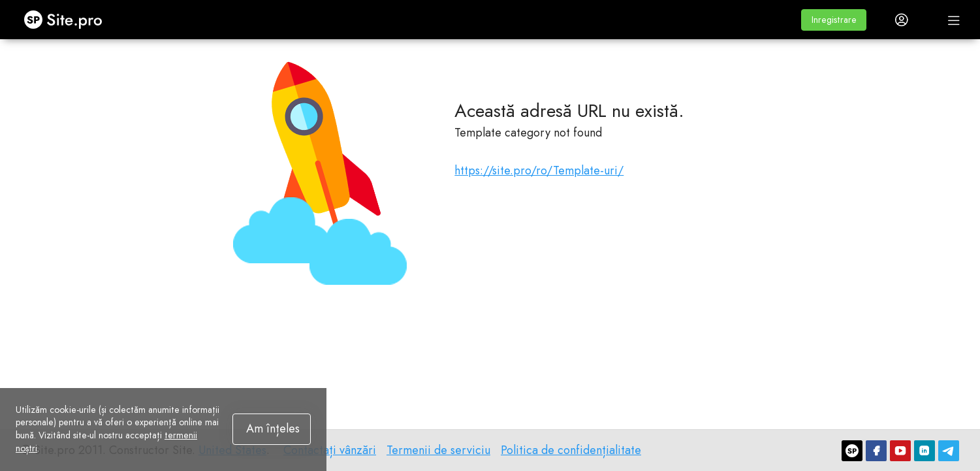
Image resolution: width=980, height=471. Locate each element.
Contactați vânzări (330, 450)
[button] (834, 20)
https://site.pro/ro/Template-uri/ (539, 171)
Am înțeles (273, 429)
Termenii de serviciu (438, 450)
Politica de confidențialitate (571, 450)
